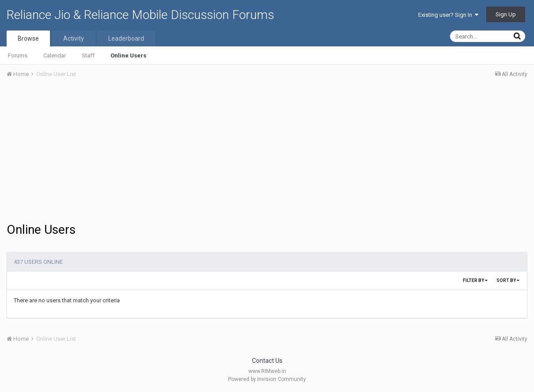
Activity (74, 38)
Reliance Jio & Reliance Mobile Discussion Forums (140, 15)
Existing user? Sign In (448, 15)
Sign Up (506, 14)
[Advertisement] (267, 152)
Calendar (55, 55)
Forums (18, 55)
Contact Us (267, 361)
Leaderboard (126, 38)
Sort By (508, 280)
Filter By (475, 280)
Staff (88, 55)
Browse (28, 38)
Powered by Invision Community (267, 379)
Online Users (128, 55)
